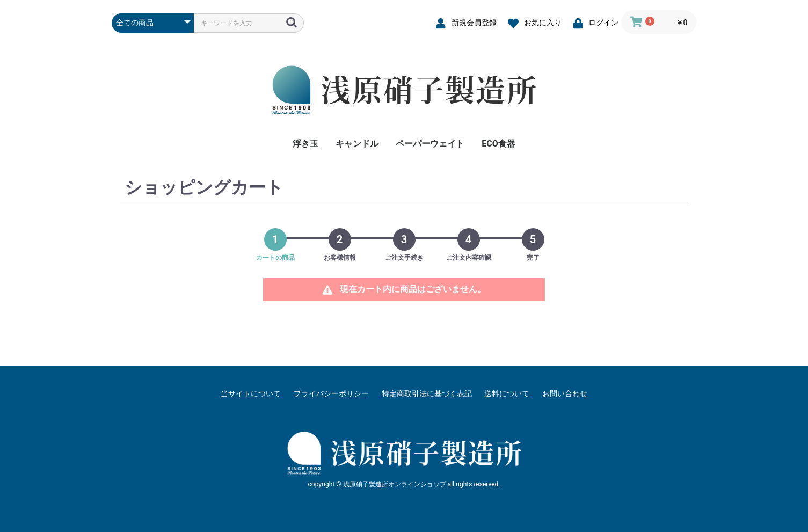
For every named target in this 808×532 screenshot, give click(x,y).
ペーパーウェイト (430, 144)
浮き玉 (305, 144)
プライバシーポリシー (331, 393)
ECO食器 (498, 144)
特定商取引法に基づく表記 (427, 393)
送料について (507, 393)
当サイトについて (251, 393)
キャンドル (357, 144)
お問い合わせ (565, 393)
